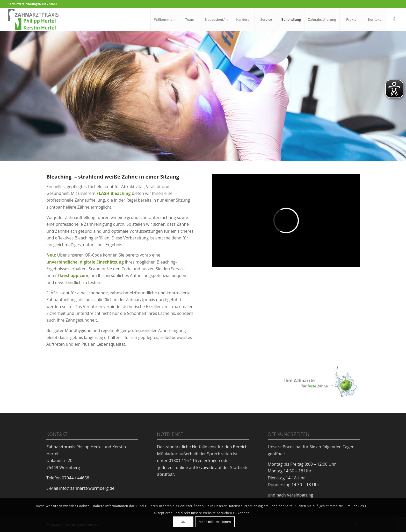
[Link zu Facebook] (394, 19)
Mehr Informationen (215, 522)
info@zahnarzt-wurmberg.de (87, 488)
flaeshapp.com (73, 275)
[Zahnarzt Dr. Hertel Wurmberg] (33, 19)
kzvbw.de (205, 467)
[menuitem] (164, 19)
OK (183, 522)
